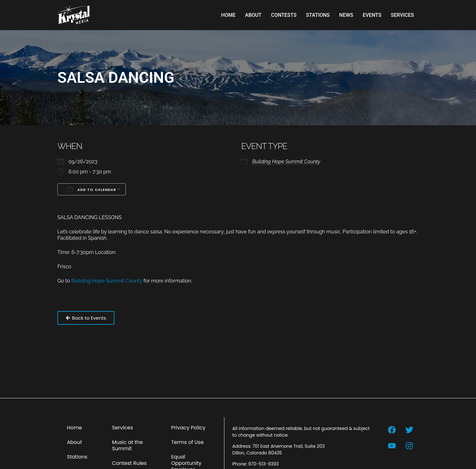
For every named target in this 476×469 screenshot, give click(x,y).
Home (228, 15)
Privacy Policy (188, 428)
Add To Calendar (92, 189)
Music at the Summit (127, 445)
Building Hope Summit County (286, 162)
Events (372, 15)
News (346, 15)
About (253, 15)
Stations (318, 15)
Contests (284, 15)
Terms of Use (187, 442)
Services (402, 15)
